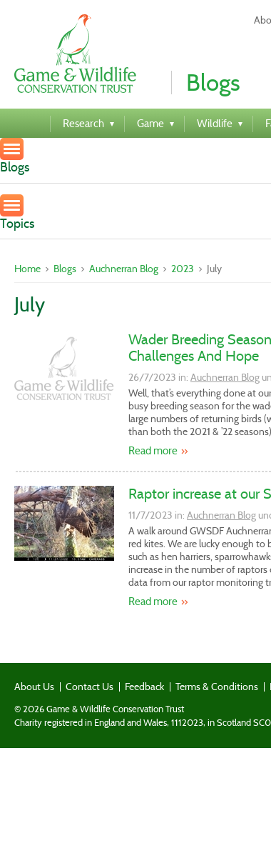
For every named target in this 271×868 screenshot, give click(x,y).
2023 (183, 269)
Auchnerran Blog (124, 269)
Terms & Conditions (217, 687)
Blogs (65, 269)
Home (27, 269)
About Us (34, 687)
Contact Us (90, 687)
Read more (153, 451)
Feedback (144, 687)
